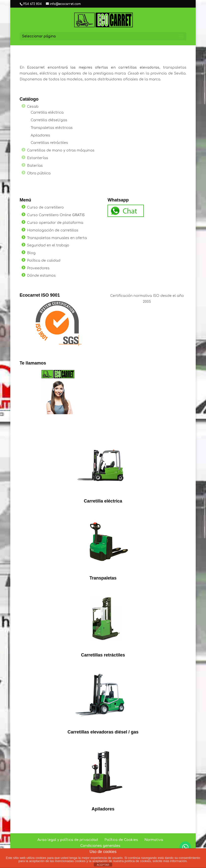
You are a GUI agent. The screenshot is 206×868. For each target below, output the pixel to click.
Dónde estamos (41, 276)
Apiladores (40, 135)
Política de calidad (44, 261)
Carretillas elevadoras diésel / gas (103, 732)
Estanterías (38, 158)
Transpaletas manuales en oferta (57, 238)
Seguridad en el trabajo (48, 245)
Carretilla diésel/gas (49, 120)
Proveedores (38, 268)
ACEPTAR (103, 865)
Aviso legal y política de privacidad (68, 840)
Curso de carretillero (45, 207)
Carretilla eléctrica (47, 113)
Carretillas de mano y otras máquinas (61, 150)
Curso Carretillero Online (56, 215)
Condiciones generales (100, 846)
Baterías (35, 166)
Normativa (154, 840)
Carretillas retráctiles (49, 143)
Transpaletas (103, 578)
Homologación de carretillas (53, 230)
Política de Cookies (121, 840)
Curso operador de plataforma (55, 223)
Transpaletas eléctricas (52, 128)
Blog (31, 253)
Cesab (33, 107)
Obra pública (39, 173)
